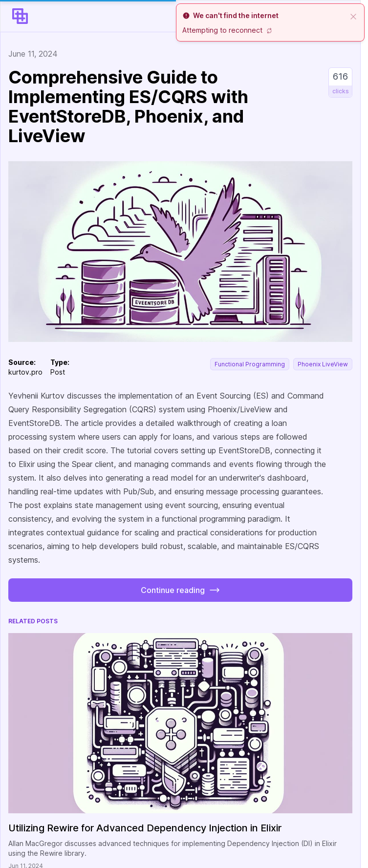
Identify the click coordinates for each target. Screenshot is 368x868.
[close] (353, 16)
